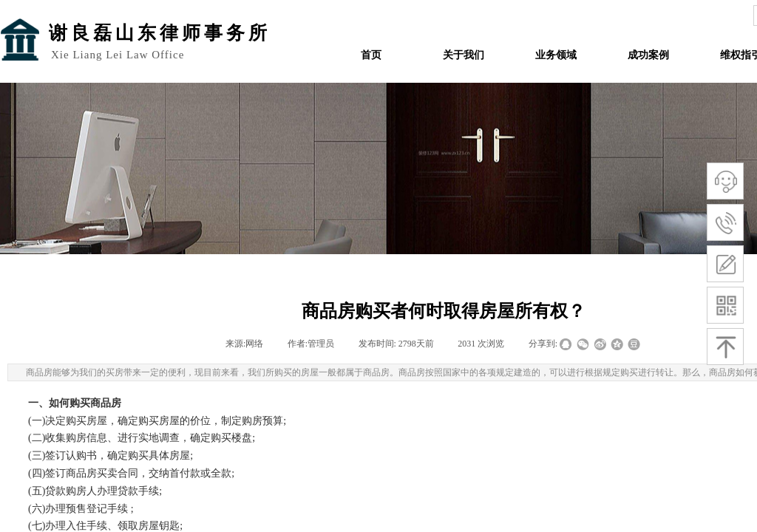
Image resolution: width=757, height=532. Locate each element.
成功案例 (648, 55)
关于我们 (464, 55)
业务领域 (556, 55)
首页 (371, 55)
